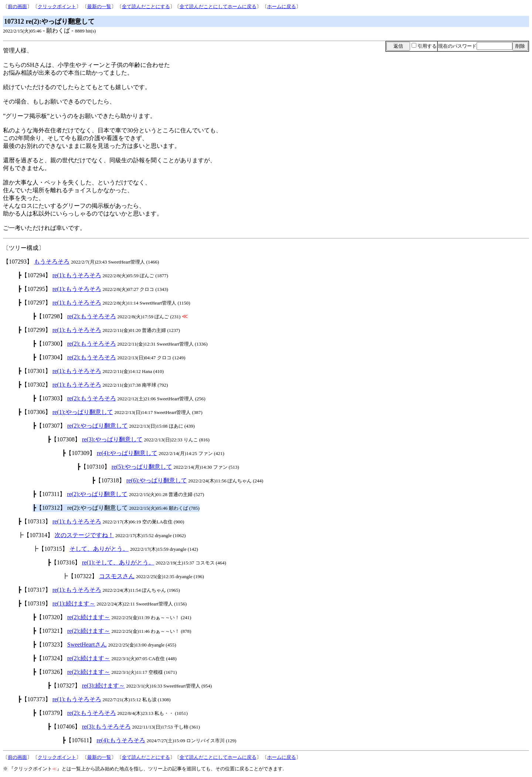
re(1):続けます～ (74, 603)
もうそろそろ (52, 262)
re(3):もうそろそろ (106, 727)
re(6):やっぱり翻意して (157, 480)
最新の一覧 (99, 6)
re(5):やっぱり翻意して (142, 467)
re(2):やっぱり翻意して (98, 426)
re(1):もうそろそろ (77, 275)
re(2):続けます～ (89, 617)
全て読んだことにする (146, 6)
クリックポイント (57, 6)
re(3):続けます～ (103, 686)
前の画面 (17, 6)
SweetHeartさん (87, 644)
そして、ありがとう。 (99, 549)
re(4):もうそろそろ (121, 740)
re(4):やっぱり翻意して (127, 453)
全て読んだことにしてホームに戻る (218, 6)
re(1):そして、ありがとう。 (118, 562)
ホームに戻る (282, 6)
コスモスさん (117, 576)
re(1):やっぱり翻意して (83, 412)
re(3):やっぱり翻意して (112, 439)
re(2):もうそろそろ (92, 316)
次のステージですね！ (84, 535)
